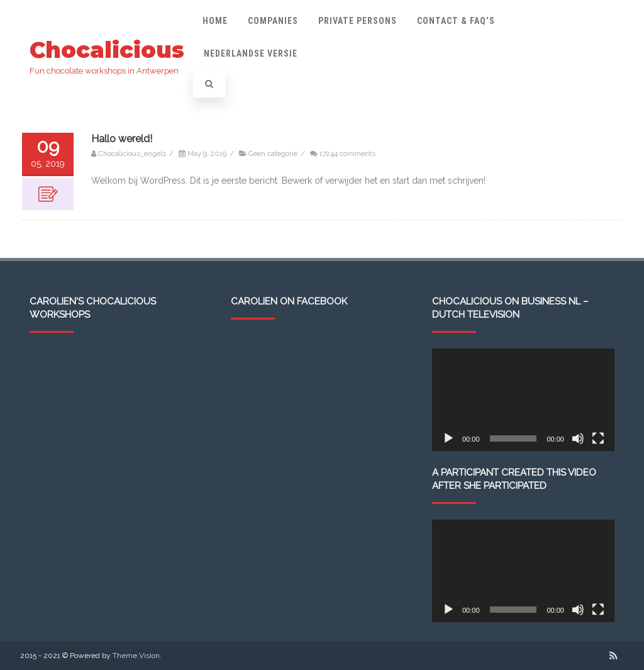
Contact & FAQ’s (456, 21)
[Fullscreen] (598, 438)
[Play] (448, 438)
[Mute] (578, 438)
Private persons (358, 21)
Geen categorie (273, 154)
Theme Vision (136, 656)
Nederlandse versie (251, 53)
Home (215, 21)
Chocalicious (107, 50)
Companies (273, 21)
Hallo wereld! (122, 139)
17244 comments (347, 154)
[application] (523, 400)
